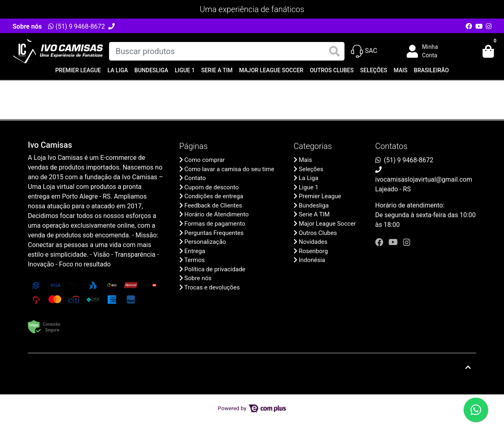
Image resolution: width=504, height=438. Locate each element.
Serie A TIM (217, 70)
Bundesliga (151, 70)
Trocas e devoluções (212, 287)
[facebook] (380, 242)
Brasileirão (431, 70)
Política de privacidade (215, 269)
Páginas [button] (193, 146)
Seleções (374, 70)
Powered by (252, 408)
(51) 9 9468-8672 (76, 26)
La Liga (118, 70)
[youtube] (394, 242)
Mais (401, 70)
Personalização (205, 242)
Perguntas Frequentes (214, 233)
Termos (194, 260)
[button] (428, 51)
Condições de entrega (214, 196)
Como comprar (205, 160)
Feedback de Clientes (213, 205)
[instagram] (407, 242)
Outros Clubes (332, 70)
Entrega (195, 251)
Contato (195, 178)
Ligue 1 (185, 70)
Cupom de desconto (212, 187)
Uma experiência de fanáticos (252, 9)
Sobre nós (27, 26)
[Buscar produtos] (227, 51)
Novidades (313, 242)
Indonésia (312, 260)
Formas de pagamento (215, 224)
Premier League (78, 70)
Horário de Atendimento (217, 214)
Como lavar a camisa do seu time (229, 169)
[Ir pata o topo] (468, 367)
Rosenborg (313, 251)
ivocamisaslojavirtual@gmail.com (424, 179)
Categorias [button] (313, 146)
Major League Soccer (271, 70)
